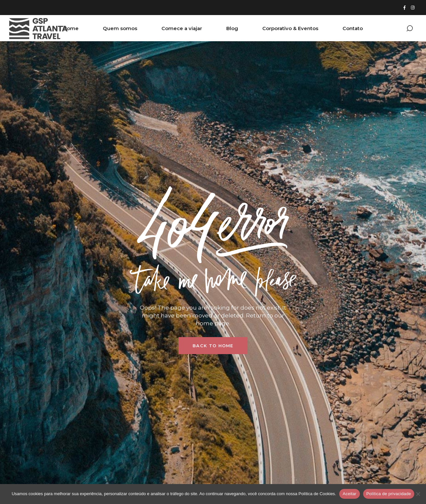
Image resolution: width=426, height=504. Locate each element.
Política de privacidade (389, 494)
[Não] (418, 494)
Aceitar (349, 494)
